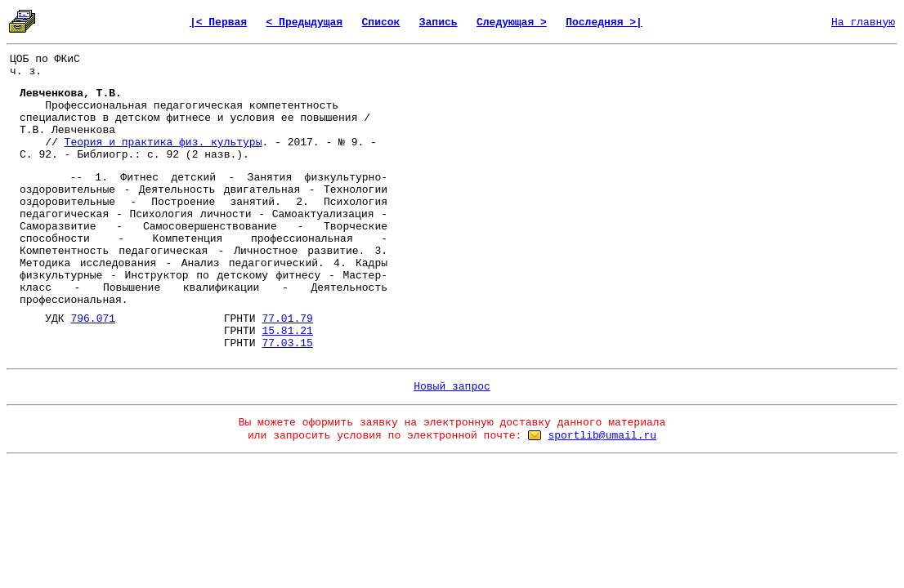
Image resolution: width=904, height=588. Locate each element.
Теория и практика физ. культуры (163, 143)
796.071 (93, 319)
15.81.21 (287, 331)
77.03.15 (287, 343)
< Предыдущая (305, 22)
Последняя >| (604, 22)
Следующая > (512, 22)
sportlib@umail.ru (602, 436)
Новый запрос (452, 387)
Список (381, 22)
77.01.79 (287, 319)
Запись (439, 22)
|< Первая (218, 22)
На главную (863, 22)
